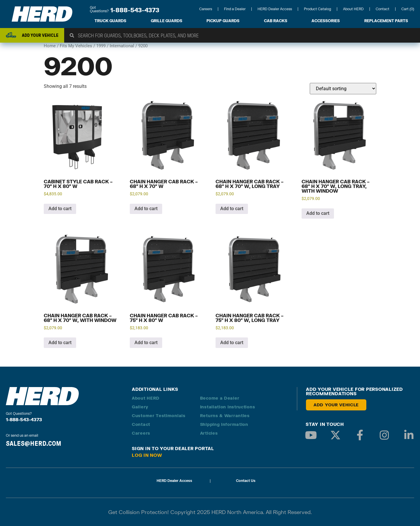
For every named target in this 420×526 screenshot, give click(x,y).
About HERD (353, 9)
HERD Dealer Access (275, 9)
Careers (206, 9)
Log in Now (147, 455)
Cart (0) (408, 9)
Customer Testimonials (159, 416)
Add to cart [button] (60, 209)
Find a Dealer (235, 9)
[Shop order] (343, 89)
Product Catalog (317, 9)
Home (50, 46)
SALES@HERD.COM (34, 443)
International (122, 46)
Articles (209, 433)
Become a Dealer (220, 398)
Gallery (140, 407)
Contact (383, 9)
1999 (101, 46)
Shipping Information (224, 424)
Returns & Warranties (225, 416)
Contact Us (246, 481)
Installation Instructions (228, 407)
